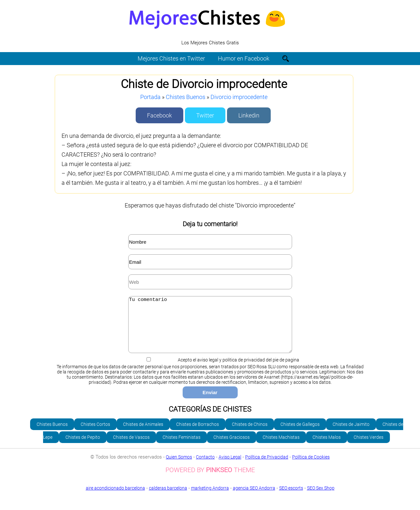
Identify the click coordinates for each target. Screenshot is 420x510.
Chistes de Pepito (83, 447)
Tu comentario (210, 329)
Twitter (205, 115)
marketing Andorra (210, 498)
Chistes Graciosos (232, 447)
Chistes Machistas (281, 447)
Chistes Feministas (182, 447)
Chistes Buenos (186, 97)
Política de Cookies (311, 467)
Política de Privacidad (267, 467)
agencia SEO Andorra (254, 498)
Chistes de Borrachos (198, 434)
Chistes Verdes (369, 447)
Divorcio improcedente (239, 97)
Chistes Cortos (95, 434)
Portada (150, 97)
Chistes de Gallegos (300, 434)
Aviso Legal (230, 467)
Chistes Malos (327, 447)
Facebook (159, 115)
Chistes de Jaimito (351, 434)
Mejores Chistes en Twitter (171, 58)
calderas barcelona (168, 498)
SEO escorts (291, 498)
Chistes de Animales (143, 434)
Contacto (205, 467)
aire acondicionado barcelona (115, 498)
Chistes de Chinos (250, 434)
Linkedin (249, 115)
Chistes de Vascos (131, 447)
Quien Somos (179, 467)
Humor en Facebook (244, 58)
